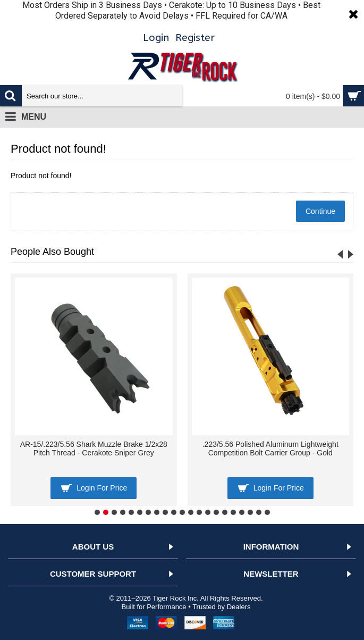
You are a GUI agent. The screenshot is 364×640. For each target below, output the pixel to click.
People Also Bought (52, 252)
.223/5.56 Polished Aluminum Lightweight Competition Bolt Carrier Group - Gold (270, 448)
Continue (320, 211)
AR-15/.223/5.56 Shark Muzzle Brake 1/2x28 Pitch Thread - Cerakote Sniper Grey (94, 448)
